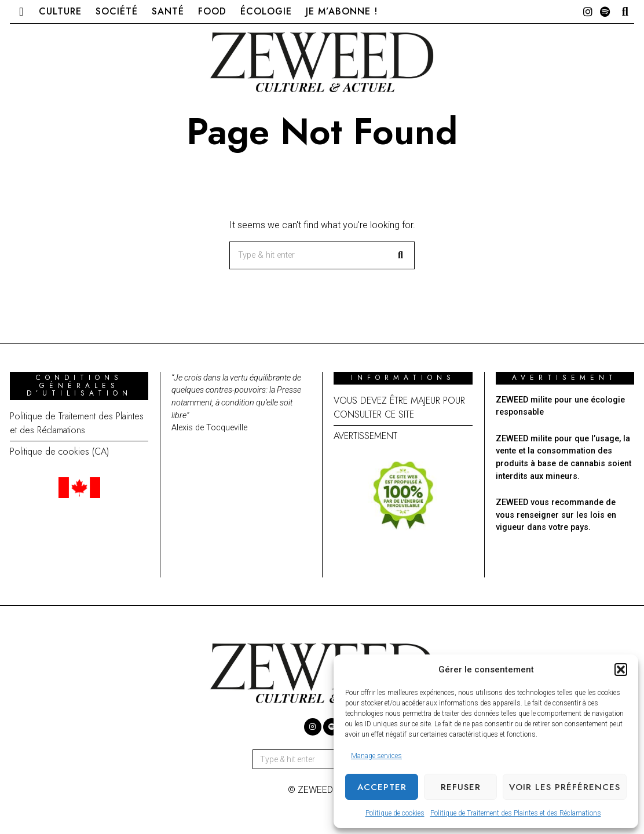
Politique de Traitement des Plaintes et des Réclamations (516, 813)
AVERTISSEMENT (365, 436)
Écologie (266, 11)
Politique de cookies (395, 813)
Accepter (382, 787)
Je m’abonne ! (342, 11)
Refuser (461, 787)
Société (117, 11)
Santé (168, 11)
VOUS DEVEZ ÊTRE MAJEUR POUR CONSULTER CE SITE (399, 407)
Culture (60, 11)
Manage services (376, 756)
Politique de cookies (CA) (59, 451)
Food (212, 11)
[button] (621, 670)
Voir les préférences (565, 787)
